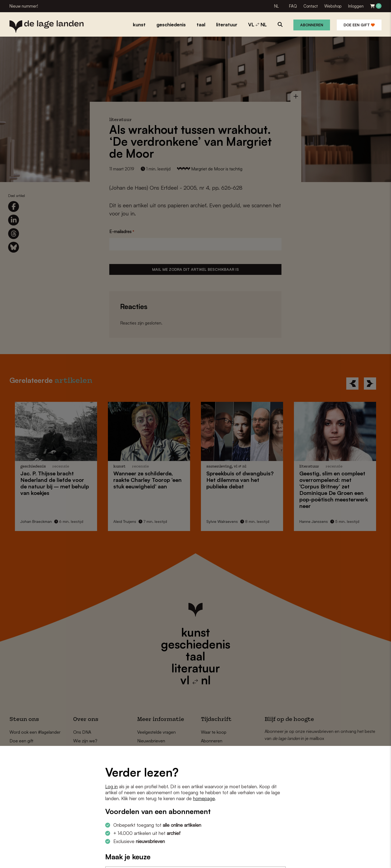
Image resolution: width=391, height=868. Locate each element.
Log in (111, 786)
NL (276, 6)
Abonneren (312, 25)
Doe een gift (359, 25)
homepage (204, 798)
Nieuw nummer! (24, 6)
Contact (311, 6)
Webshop (333, 6)
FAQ (293, 6)
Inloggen (356, 6)
